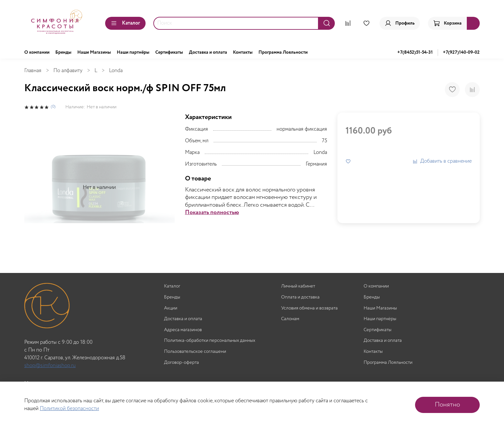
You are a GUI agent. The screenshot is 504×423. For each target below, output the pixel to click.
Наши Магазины (94, 52)
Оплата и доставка (300, 297)
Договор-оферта (181, 363)
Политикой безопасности (69, 409)
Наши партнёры (133, 52)
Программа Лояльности (283, 52)
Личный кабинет (298, 286)
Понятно (447, 405)
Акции (171, 308)
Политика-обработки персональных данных (210, 341)
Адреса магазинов (183, 330)
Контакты (243, 52)
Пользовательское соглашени (195, 352)
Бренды (63, 52)
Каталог (125, 23)
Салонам (290, 319)
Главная (33, 71)
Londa (116, 71)
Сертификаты (169, 52)
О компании (37, 52)
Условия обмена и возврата (309, 308)
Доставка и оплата (208, 52)
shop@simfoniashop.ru (50, 366)
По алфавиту (68, 71)
